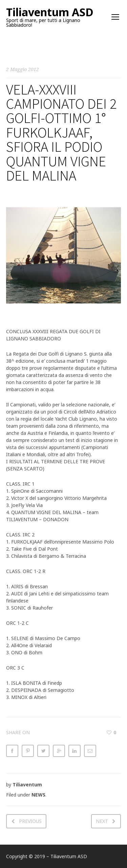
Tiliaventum (27, 785)
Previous (30, 821)
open (115, 17)
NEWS (38, 795)
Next (102, 821)
